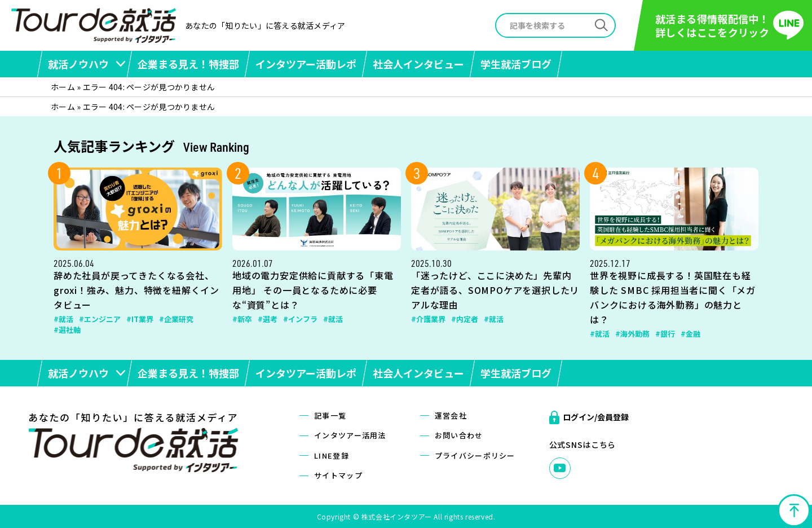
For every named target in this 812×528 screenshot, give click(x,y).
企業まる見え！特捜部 (188, 64)
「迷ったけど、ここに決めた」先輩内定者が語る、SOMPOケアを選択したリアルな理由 (495, 290)
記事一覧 (330, 415)
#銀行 (665, 334)
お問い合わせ (459, 435)
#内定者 (465, 319)
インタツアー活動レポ (306, 64)
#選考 (268, 319)
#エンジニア (100, 319)
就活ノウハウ (78, 64)
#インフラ (300, 319)
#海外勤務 (632, 334)
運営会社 (451, 415)
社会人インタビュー (418, 64)
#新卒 (242, 319)
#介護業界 (428, 319)
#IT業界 (140, 319)
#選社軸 (67, 330)
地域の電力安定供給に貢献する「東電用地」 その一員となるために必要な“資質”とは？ (313, 290)
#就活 (63, 319)
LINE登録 (332, 456)
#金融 (690, 334)
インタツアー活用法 (350, 435)
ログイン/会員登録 (596, 417)
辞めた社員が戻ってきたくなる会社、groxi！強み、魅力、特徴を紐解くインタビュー (136, 290)
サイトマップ (338, 475)
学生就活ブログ (516, 64)
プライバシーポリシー (475, 456)
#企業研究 (176, 319)
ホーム (63, 87)
